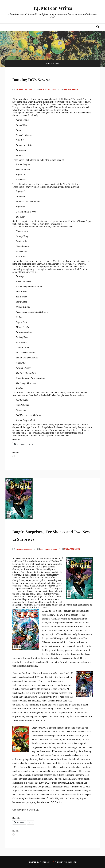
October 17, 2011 (51, 89)
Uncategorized (75, 89)
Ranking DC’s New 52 (40, 79)
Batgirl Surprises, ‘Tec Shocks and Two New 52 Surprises (52, 535)
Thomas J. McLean (25, 89)
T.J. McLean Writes (53, 8)
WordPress (45, 862)
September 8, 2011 (51, 549)
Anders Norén (71, 862)
